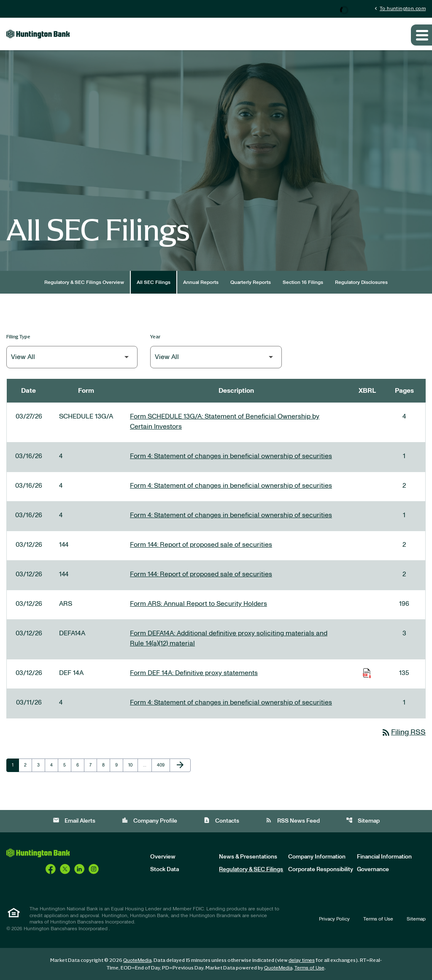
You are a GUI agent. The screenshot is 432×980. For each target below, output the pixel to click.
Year (155, 336)
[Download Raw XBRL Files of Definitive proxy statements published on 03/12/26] (367, 673)
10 (133, 765)
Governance (373, 869)
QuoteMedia (137, 960)
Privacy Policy (334, 919)
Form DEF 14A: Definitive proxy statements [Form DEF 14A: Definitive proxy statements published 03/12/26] (194, 673)
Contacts (221, 820)
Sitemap (363, 820)
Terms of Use (378, 919)
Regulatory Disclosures (361, 282)
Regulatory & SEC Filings (251, 869)
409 (162, 765)
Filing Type (18, 336)
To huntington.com (399, 8)
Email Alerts (74, 820)
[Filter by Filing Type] (72, 357)
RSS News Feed (293, 820)
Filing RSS (403, 732)
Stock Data (165, 869)
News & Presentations (248, 857)
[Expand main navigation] (421, 35)
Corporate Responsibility (321, 869)
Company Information (317, 857)
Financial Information (384, 857)
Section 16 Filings (303, 282)
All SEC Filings (154, 282)
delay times (302, 960)
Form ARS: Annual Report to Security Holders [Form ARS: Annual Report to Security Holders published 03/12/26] (198, 604)
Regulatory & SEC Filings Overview (84, 282)
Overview (163, 857)
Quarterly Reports (251, 282)
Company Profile (149, 820)
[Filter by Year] (216, 357)
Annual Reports (201, 282)
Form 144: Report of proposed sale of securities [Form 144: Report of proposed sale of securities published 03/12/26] (201, 545)
